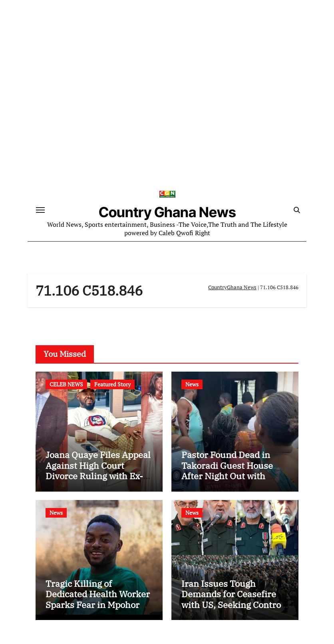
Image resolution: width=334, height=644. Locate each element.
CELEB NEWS (66, 384)
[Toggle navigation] (40, 210)
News (192, 384)
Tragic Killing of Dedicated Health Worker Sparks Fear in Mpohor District (98, 599)
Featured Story (112, 384)
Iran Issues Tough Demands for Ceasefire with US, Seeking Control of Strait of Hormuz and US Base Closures (233, 605)
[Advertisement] (168, 119)
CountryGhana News (232, 287)
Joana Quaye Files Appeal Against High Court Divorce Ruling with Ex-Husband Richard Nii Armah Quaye (98, 476)
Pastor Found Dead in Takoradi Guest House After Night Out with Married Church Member (233, 470)
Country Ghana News (167, 212)
